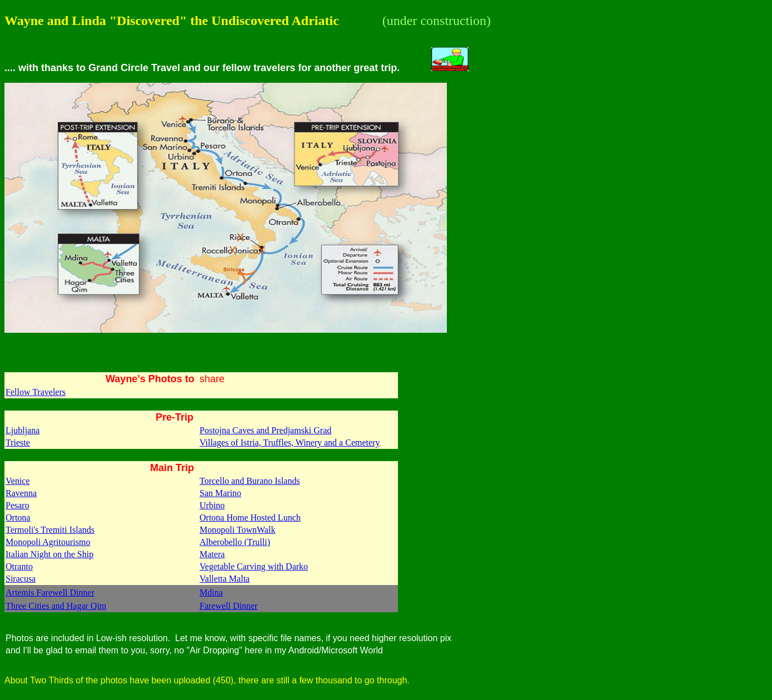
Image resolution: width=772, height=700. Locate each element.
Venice (18, 481)
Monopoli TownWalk (237, 530)
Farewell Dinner (228, 606)
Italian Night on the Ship (49, 554)
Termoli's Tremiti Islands (50, 530)
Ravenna (21, 493)
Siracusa (21, 579)
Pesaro (18, 505)
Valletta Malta (225, 579)
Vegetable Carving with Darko (254, 566)
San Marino (220, 493)
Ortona (18, 517)
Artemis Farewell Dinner (50, 592)
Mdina (211, 592)
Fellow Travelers (36, 392)
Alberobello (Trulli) (235, 542)
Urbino (212, 505)
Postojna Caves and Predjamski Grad (265, 430)
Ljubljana (23, 430)
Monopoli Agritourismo (48, 542)
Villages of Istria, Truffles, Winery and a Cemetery (290, 442)
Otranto (19, 566)
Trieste (18, 442)
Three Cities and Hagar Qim (56, 606)
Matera (212, 554)
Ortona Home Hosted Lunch (250, 517)
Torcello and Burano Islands (250, 481)
